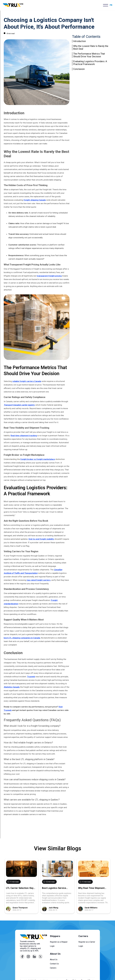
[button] (106, 5)
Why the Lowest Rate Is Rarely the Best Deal (91, 47)
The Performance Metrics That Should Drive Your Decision (89, 55)
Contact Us (54, 964)
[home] (13, 5)
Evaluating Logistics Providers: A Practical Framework (90, 63)
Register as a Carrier (87, 942)
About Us (54, 960)
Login (52, 946)
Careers (53, 968)
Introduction (79, 41)
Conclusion (79, 69)
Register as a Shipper (59, 942)
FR (111, 5)
